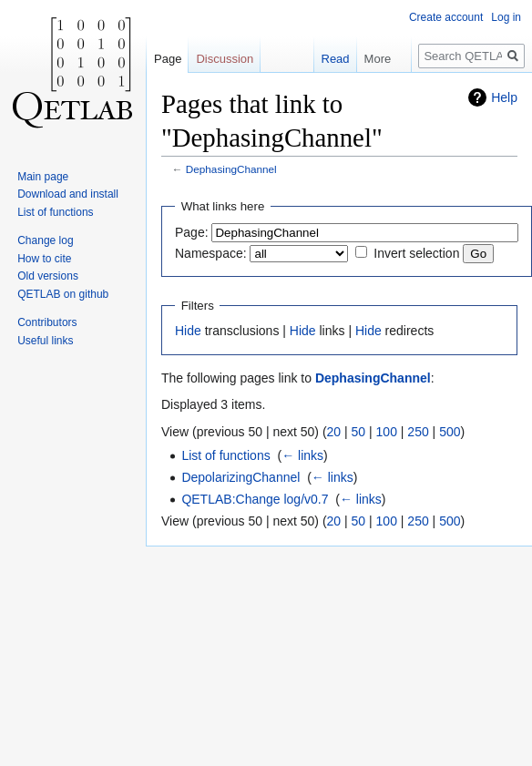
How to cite (44, 259)
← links (302, 455)
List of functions (225, 455)
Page (168, 59)
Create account (446, 17)
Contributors (47, 322)
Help (504, 97)
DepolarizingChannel (240, 477)
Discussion (225, 59)
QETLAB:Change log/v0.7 (255, 499)
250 (418, 432)
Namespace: (211, 253)
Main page (43, 177)
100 (387, 432)
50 (359, 432)
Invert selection (416, 253)
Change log (45, 240)
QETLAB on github (63, 294)
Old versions (48, 276)
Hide (188, 331)
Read (328, 59)
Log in (506, 17)
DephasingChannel (231, 169)
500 (450, 432)
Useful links (45, 341)
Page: (192, 232)
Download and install (68, 194)
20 (334, 432)
